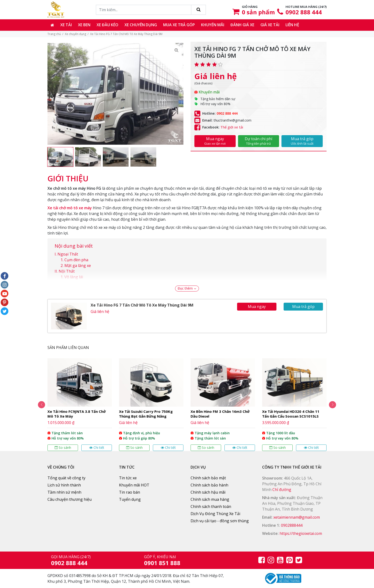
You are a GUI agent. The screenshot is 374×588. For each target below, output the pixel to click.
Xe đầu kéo (107, 25)
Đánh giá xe (242, 25)
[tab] (68, 176)
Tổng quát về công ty (66, 478)
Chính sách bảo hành (209, 485)
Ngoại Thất (68, 254)
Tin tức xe (128, 478)
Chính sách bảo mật (208, 478)
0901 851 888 (162, 563)
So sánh (63, 447)
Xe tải (66, 25)
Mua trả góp (302, 141)
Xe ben (84, 25)
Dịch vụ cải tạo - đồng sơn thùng (220, 521)
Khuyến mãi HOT (134, 485)
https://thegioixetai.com (301, 533)
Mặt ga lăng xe (78, 266)
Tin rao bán (130, 492)
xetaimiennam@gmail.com (297, 517)
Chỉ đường (282, 490)
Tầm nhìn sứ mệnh (64, 492)
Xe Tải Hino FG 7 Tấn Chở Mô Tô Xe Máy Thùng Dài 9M (142, 305)
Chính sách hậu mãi (208, 492)
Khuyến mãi (213, 25)
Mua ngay (215, 141)
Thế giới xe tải (232, 127)
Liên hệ (292, 25)
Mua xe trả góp (179, 25)
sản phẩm (258, 12)
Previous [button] (42, 405)
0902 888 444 (304, 12)
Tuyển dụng (130, 499)
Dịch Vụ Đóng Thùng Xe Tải (215, 514)
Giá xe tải (270, 25)
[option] (60, 157)
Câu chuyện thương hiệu (70, 499)
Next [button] (332, 405)
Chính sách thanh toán (211, 506)
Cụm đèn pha (76, 260)
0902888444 (292, 525)
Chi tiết (97, 447)
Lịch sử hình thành (64, 485)
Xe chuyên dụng (141, 25)
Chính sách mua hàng (210, 499)
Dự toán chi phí (259, 141)
